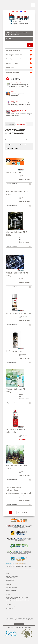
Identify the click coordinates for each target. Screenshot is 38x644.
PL (13, 11)
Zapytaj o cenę (24, 179)
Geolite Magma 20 (16, 83)
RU (21, 11)
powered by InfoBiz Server (26, 620)
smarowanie (21, 124)
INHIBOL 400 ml (13, 172)
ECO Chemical (23, 316)
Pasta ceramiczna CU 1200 (18, 313)
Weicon (21, 197)
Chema (21, 175)
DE (25, 11)
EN (17, 11)
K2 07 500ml (15, 101)
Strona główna (10, 124)
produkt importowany (25, 496)
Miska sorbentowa (16, 92)
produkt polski (23, 354)
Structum (17, 620)
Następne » (25, 512)
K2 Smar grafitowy (14, 351)
